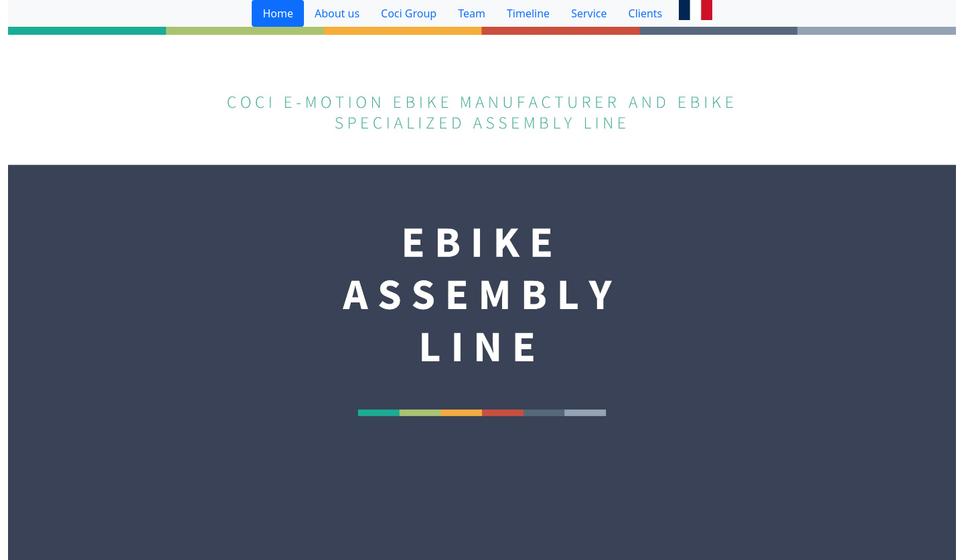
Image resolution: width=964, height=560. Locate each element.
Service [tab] (589, 13)
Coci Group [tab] (409, 13)
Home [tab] (278, 13)
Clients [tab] (646, 13)
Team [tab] (472, 13)
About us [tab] (337, 13)
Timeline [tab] (528, 13)
